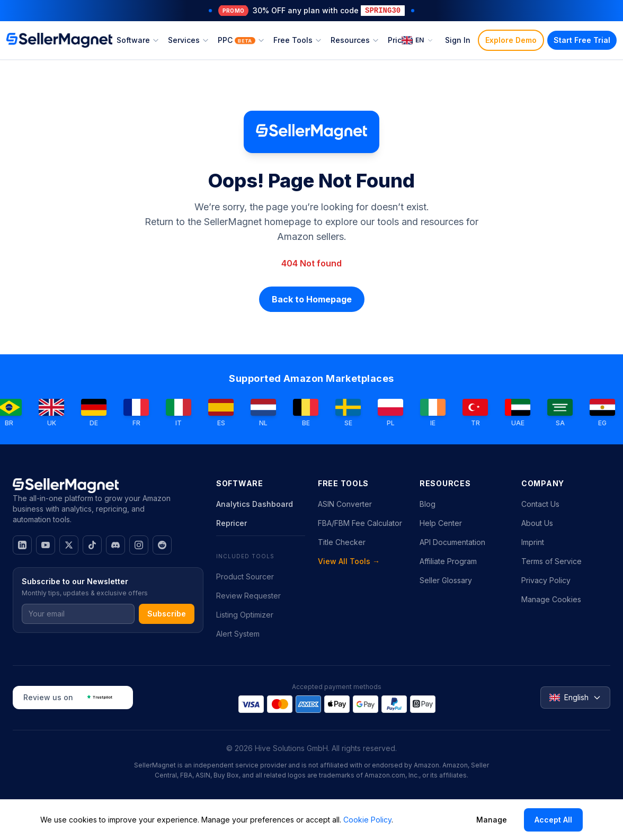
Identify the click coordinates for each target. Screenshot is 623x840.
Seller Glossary (446, 580)
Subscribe (167, 614)
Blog (428, 504)
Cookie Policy (367, 820)
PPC (241, 40)
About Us (537, 523)
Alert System (238, 634)
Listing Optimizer (245, 615)
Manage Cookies (551, 599)
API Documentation (452, 542)
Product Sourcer (245, 577)
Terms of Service (551, 561)
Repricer (232, 523)
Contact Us (540, 504)
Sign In (458, 40)
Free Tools (298, 40)
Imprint (533, 542)
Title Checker (342, 542)
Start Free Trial (582, 40)
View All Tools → (349, 561)
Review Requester (248, 596)
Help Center (441, 523)
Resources (355, 40)
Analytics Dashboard (255, 504)
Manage (492, 820)
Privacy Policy (546, 580)
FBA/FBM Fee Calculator (360, 523)
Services (189, 40)
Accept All (553, 820)
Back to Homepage (312, 299)
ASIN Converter (345, 504)
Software (138, 40)
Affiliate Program (448, 561)
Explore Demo (511, 40)
